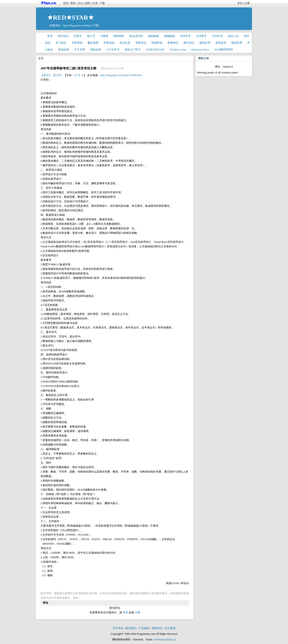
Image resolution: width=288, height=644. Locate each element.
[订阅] (95, 25)
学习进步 (61, 43)
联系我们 (131, 628)
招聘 (88, 3)
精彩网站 (119, 36)
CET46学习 (113, 50)
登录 (240, 3)
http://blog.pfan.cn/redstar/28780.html (121, 75)
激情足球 (205, 43)
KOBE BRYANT (155, 50)
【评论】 (46, 75)
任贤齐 (78, 36)
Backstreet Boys (200, 50)
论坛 (80, 3)
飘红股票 (93, 43)
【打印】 (57, 75)
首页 (66, 3)
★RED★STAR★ (71, 17)
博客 (73, 3)
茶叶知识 (189, 43)
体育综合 (141, 43)
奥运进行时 (136, 36)
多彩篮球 (221, 43)
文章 (95, 3)
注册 (247, 3)
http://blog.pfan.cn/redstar (77, 25)
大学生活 (217, 36)
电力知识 (63, 36)
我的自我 (96, 50)
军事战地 (109, 43)
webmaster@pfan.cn (165, 639)
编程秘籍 (153, 36)
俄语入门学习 (133, 50)
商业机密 (64, 50)
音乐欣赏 (125, 43)
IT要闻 (104, 36)
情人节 (91, 36)
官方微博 (170, 628)
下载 (102, 3)
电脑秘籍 (169, 36)
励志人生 (233, 36)
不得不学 (185, 36)
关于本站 (118, 628)
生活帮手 (201, 36)
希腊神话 (173, 43)
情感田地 (157, 43)
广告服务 (144, 628)
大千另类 (80, 50)
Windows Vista (178, 50)
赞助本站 (157, 628)
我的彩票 (237, 43)
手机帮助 (77, 43)
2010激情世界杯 (224, 50)
